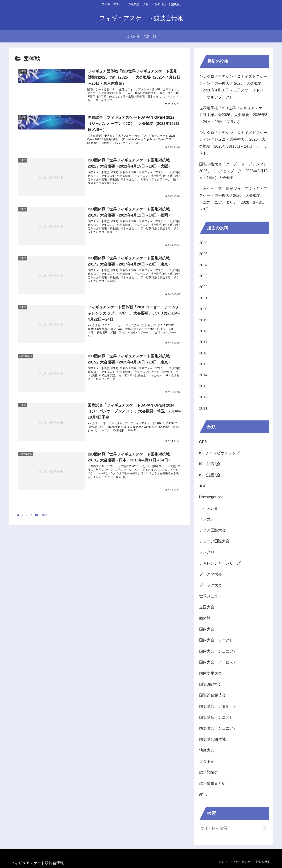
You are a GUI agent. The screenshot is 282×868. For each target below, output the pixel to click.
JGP (203, 486)
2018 (203, 331)
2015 (203, 364)
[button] (265, 828)
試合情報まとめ (212, 783)
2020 (203, 309)
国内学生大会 (211, 673)
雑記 (203, 794)
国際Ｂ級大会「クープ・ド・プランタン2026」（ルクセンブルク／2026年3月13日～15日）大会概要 (233, 171)
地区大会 (207, 750)
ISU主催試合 (210, 464)
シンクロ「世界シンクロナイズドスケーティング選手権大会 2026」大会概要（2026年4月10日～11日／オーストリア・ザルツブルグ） (233, 87)
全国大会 (207, 607)
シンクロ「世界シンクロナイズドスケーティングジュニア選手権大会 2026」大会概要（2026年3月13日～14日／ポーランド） (233, 143)
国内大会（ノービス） (218, 662)
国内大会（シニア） (216, 640)
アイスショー (211, 508)
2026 (203, 243)
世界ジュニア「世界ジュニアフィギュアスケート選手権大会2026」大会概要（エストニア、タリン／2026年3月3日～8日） (233, 199)
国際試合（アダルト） (218, 706)
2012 (203, 397)
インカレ (207, 519)
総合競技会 (209, 772)
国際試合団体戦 (212, 739)
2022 (203, 287)
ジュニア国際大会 (214, 541)
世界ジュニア (211, 596)
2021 (203, 298)
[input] (234, 828)
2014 (203, 375)
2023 (203, 276)
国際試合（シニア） (216, 717)
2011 (203, 408)
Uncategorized (211, 497)
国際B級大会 (210, 684)
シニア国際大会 (212, 530)
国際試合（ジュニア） (218, 728)
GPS (203, 442)
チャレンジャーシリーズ (220, 563)
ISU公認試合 (210, 475)
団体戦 (205, 618)
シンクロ (207, 552)
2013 (203, 386)
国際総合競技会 (212, 695)
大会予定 (207, 761)
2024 (203, 265)
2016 (203, 353)
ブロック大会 (211, 585)
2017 (203, 342)
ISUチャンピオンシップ (219, 453)
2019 (203, 320)
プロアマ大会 (211, 574)
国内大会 (207, 629)
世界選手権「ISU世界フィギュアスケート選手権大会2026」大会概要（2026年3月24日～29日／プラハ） (233, 115)
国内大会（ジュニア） (218, 651)
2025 (203, 254)
